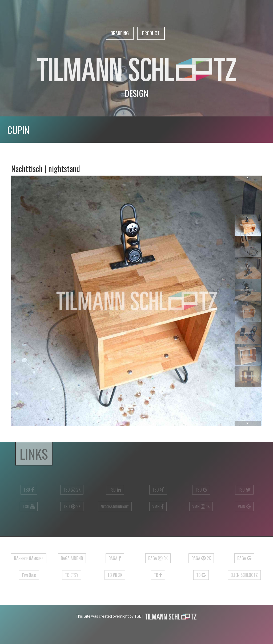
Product (151, 33)
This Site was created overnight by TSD (109, 616)
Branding (120, 33)
